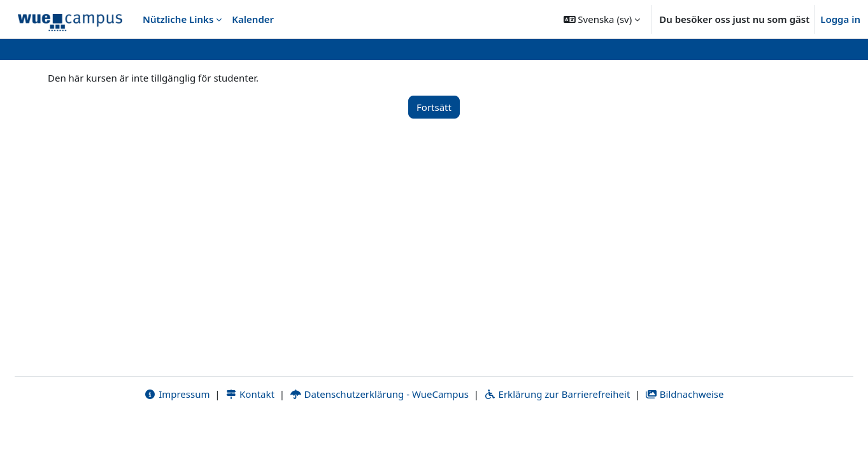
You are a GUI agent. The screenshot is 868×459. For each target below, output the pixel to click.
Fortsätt (434, 107)
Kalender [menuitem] (253, 19)
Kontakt (250, 432)
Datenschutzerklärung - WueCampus (379, 432)
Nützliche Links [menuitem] (178, 19)
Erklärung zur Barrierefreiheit (557, 432)
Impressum (177, 432)
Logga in (840, 19)
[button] (602, 19)
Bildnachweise (684, 432)
